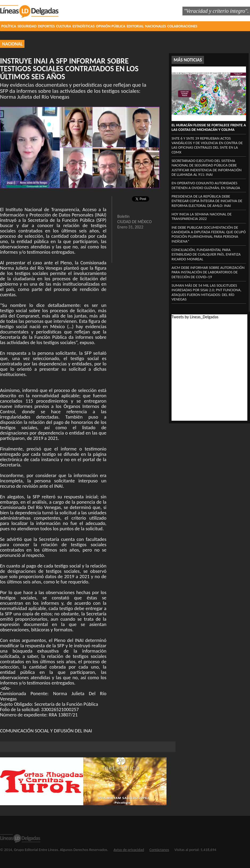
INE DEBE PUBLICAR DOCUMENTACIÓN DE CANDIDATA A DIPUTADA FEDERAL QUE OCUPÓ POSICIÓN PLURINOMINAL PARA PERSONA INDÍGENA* (209, 234)
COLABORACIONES (182, 26)
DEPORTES (46, 26)
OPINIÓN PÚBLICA (111, 26)
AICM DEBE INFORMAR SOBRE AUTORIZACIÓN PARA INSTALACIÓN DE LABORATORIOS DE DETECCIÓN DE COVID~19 (208, 272)
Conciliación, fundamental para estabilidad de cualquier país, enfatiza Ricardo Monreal (206, 254)
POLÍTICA (9, 26)
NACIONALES (156, 26)
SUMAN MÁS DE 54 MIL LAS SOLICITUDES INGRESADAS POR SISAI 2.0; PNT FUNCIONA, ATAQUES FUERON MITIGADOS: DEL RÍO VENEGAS (207, 292)
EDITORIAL (135, 26)
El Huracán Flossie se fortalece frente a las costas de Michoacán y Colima (209, 127)
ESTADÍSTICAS (83, 26)
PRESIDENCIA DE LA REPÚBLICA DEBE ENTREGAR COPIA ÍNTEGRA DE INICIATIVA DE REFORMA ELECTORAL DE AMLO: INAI (207, 201)
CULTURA (64, 26)
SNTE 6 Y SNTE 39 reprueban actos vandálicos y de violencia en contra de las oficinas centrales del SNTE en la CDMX (207, 145)
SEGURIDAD (27, 26)
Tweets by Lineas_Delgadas (195, 317)
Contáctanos (159, 850)
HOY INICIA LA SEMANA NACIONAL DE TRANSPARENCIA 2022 (202, 216)
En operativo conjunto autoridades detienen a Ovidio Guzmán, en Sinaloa (206, 185)
